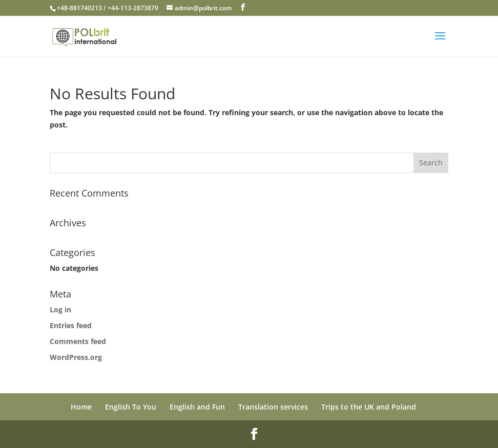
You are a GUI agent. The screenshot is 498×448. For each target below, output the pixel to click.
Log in (60, 310)
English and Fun (197, 407)
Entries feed (71, 325)
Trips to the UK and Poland (369, 407)
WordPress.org (76, 357)
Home (81, 407)
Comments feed (78, 341)
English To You (131, 407)
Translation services (273, 407)
